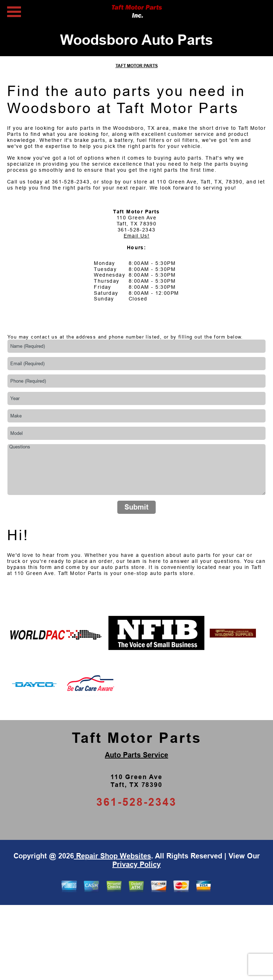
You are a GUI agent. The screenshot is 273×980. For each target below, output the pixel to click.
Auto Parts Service (136, 755)
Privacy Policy (136, 864)
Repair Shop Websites (113, 856)
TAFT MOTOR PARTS (137, 66)
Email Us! (137, 236)
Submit (136, 507)
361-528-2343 (71, 182)
